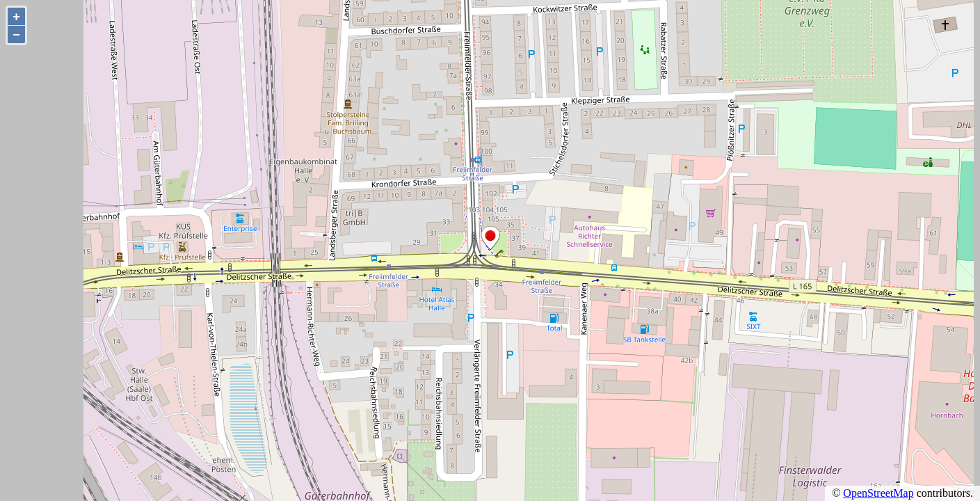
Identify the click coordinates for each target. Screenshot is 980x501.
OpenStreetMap (878, 493)
